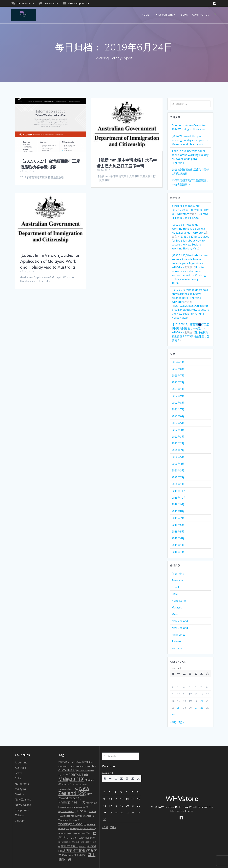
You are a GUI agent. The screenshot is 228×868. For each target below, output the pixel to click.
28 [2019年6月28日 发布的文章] (202, 708)
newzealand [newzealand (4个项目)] (68, 789)
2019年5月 (178, 532)
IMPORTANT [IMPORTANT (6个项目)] (76, 775)
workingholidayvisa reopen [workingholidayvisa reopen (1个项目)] (83, 829)
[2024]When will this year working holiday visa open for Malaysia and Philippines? (190, 140)
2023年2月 (178, 382)
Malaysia (177, 607)
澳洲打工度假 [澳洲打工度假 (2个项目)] (70, 846)
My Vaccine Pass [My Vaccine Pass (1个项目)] (81, 784)
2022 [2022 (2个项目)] (63, 762)
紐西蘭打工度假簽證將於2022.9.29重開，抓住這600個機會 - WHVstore (190, 210)
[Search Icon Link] (215, 15)
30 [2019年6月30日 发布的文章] (173, 714)
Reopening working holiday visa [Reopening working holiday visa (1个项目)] (73, 807)
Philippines (178, 635)
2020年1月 (178, 484)
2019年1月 (178, 545)
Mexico (176, 614)
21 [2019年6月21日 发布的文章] (202, 701)
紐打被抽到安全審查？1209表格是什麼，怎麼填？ (190, 336)
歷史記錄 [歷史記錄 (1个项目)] (77, 842)
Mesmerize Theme (182, 811)
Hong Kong (179, 601)
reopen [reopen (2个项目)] (91, 803)
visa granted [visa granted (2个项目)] (86, 816)
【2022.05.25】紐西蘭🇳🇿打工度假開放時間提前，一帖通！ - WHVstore (190, 328)
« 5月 (173, 722)
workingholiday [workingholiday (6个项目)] (72, 824)
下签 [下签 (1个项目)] (89, 833)
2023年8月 (178, 369)
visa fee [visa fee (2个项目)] (72, 816)
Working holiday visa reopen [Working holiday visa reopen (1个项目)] (72, 833)
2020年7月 (178, 450)
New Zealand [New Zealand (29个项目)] (74, 791)
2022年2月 (178, 443)
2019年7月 (178, 518)
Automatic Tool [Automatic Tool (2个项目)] (80, 766)
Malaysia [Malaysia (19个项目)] (71, 779)
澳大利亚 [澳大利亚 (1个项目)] (87, 842)
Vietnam (177, 648)
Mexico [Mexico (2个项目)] (67, 784)
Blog (184, 15)
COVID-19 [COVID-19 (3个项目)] (70, 770)
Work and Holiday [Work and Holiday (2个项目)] (69, 820)
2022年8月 (178, 403)
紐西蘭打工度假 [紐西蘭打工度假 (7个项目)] (76, 850)
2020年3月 (178, 470)
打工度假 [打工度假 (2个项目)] (83, 838)
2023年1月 (178, 389)
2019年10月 (179, 498)
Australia (177, 580)
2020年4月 (178, 464)
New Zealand (180, 621)
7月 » (181, 722)
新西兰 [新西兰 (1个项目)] (67, 842)
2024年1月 (178, 362)
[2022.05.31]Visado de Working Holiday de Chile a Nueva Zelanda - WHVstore (188, 229)
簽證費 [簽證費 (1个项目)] (83, 846)
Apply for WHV (164, 15)
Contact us (201, 15)
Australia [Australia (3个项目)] (86, 762)
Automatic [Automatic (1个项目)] (64, 766)
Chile (175, 594)
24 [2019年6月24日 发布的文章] (179, 708)
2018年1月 (178, 552)
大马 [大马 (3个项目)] (71, 838)
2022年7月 (178, 409)
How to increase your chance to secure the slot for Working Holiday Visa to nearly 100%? (189, 275)
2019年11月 (179, 491)
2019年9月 (178, 504)
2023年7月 (178, 376)
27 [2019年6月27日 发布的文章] (196, 708)
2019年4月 (178, 538)
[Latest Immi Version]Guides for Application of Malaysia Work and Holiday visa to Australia (50, 261)
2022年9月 (178, 396)
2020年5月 (178, 457)
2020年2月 (178, 477)
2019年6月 (178, 525)
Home (145, 15)
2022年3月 (178, 437)
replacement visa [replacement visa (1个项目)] (67, 812)
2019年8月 (178, 511)
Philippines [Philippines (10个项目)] (72, 802)
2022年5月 (178, 423)
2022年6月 (178, 416)
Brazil (175, 587)
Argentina (178, 574)
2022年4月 (178, 430)
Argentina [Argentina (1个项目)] (73, 762)
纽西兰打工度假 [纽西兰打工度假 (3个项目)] (77, 855)
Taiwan (176, 641)
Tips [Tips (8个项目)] (83, 811)
